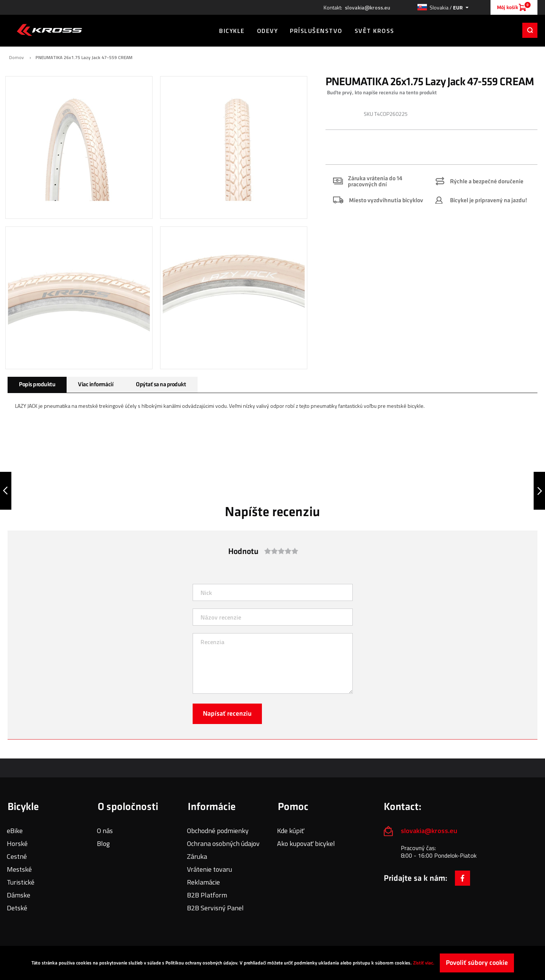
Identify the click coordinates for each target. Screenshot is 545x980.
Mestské (19, 869)
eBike (15, 831)
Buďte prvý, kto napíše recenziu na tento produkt (382, 93)
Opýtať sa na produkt (161, 385)
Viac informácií (96, 385)
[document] (272, 963)
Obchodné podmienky (218, 831)
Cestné (17, 856)
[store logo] (49, 30)
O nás (105, 831)
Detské (17, 908)
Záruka (197, 856)
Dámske (19, 895)
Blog (103, 843)
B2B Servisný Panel (215, 908)
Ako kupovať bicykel (306, 843)
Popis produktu (37, 385)
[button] (443, 7)
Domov (16, 58)
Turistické (21, 882)
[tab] (37, 385)
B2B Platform (207, 895)
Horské (17, 843)
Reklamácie (203, 882)
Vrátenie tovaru (209, 869)
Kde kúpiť (291, 831)
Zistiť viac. (424, 963)
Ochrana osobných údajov (223, 843)
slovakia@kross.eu (367, 8)
